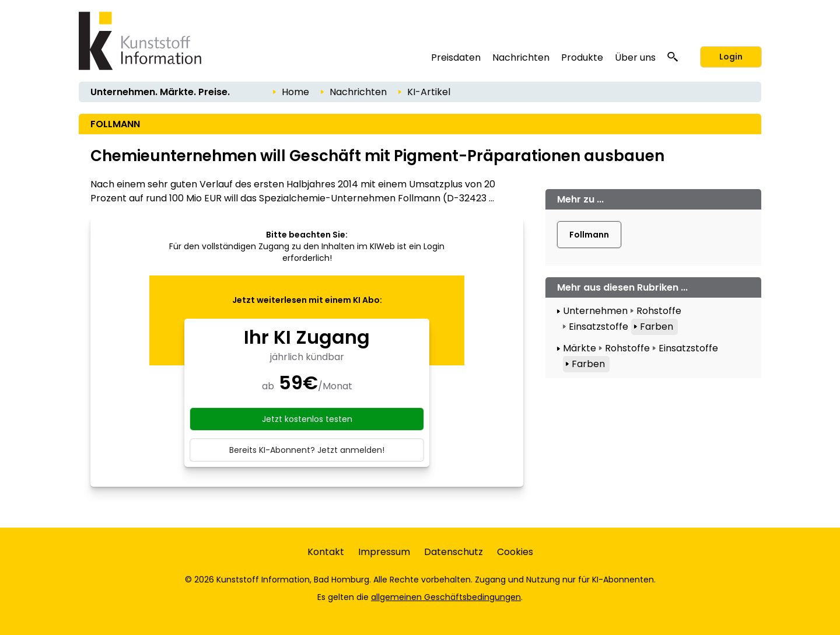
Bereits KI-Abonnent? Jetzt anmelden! (307, 450)
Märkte (580, 348)
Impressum (384, 552)
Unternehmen (595, 311)
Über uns (635, 57)
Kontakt (326, 552)
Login (731, 57)
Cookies (515, 552)
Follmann (589, 235)
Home (295, 92)
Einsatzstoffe (598, 327)
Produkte (582, 57)
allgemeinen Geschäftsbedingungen (446, 597)
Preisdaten (456, 57)
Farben (657, 327)
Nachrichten (521, 57)
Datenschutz (454, 552)
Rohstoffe (659, 311)
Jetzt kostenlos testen (307, 419)
